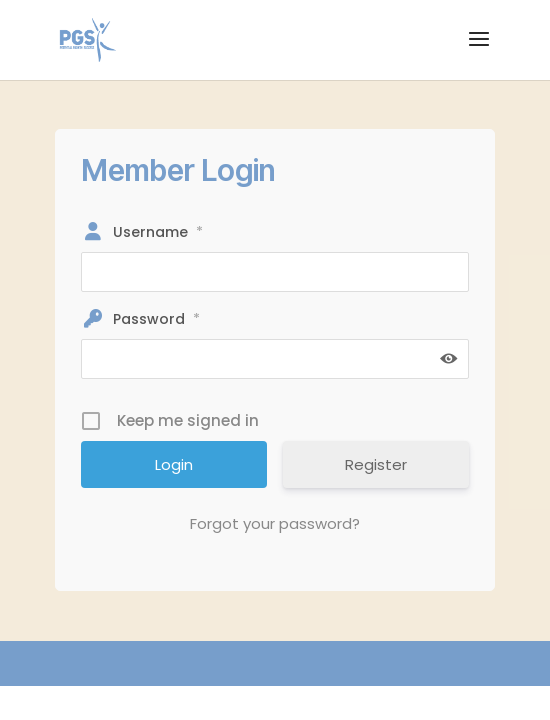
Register (376, 464)
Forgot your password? (275, 523)
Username (158, 232)
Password (156, 319)
